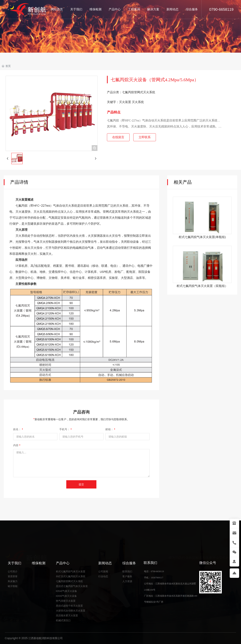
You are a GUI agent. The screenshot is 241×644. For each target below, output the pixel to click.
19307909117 (157, 578)
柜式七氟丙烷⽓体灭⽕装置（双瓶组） (202, 286)
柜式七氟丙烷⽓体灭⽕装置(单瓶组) (202, 237)
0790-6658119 (221, 9)
